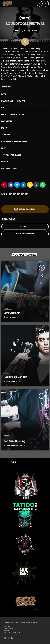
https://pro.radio (12, 155)
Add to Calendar (25, 209)
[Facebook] (12, 638)
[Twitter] (5, 638)
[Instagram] (9, 638)
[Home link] (7, 4)
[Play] (46, 4)
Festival (25, 18)
